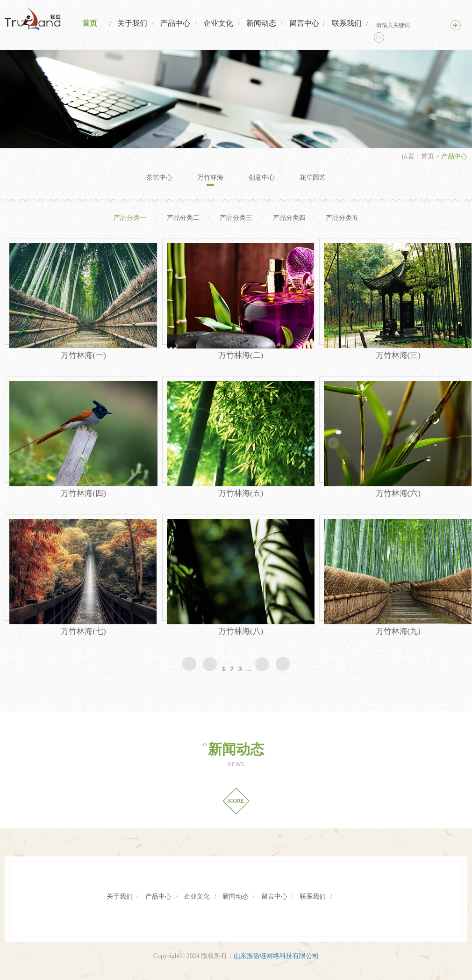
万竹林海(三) (398, 355)
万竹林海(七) (83, 631)
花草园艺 (313, 178)
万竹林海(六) (398, 493)
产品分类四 (289, 218)
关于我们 (132, 23)
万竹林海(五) (241, 493)
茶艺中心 (159, 178)
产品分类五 (342, 218)
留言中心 (304, 23)
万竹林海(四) (83, 493)
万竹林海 (210, 178)
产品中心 (175, 23)
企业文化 (218, 23)
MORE (236, 801)
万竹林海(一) (83, 355)
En (379, 37)
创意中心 (262, 178)
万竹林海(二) (241, 355)
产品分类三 (236, 218)
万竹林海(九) (398, 631)
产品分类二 (183, 218)
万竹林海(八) (241, 631)
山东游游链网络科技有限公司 (276, 956)
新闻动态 (261, 23)
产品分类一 (130, 218)
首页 (90, 23)
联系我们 (347, 23)
